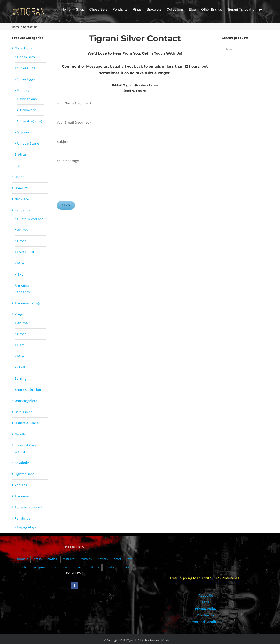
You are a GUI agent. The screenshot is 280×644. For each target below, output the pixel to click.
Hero (21, 345)
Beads (19, 177)
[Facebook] (74, 585)
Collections (24, 48)
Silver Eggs (26, 79)
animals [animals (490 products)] (22, 559)
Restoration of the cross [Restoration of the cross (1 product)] (67, 567)
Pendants (22, 210)
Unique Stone (28, 143)
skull (21, 367)
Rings (19, 314)
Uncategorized (26, 401)
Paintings (22, 518)
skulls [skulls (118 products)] (95, 567)
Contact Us (169, 640)
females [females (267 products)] (86, 559)
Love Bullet (26, 252)
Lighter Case (24, 474)
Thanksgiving (31, 121)
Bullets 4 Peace (27, 423)
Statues (24, 132)
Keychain (22, 463)
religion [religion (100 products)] (39, 567)
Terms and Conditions (206, 622)
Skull (21, 274)
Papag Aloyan (28, 527)
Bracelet (21, 188)
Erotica (20, 154)
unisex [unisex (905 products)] (124, 567)
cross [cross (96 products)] (38, 559)
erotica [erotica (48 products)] (52, 559)
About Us (206, 595)
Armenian (23, 496)
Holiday (23, 90)
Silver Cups (26, 68)
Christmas (28, 99)
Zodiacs (21, 485)
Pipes (19, 166)
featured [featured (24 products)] (69, 559)
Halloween (28, 110)
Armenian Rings (28, 303)
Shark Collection (28, 390)
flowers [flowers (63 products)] (103, 559)
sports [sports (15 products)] (109, 567)
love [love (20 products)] (129, 559)
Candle (20, 434)
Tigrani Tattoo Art (29, 507)
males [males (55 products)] (24, 567)
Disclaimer (206, 615)
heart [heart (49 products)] (117, 559)
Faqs (206, 602)
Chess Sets (26, 57)
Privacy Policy (206, 609)
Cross (22, 241)
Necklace (22, 199)
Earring (21, 378)
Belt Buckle (24, 412)
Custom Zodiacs (30, 219)
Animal (23, 230)
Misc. (21, 263)
